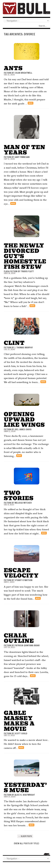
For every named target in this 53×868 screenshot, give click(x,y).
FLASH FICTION (11, 271)
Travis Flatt (27, 271)
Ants (13, 68)
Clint (14, 343)
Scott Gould (21, 733)
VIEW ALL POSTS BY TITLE (26, 843)
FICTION (7, 73)
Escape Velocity (21, 573)
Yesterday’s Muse (25, 788)
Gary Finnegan (22, 157)
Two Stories (19, 496)
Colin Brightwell (23, 73)
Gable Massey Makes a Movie (19, 721)
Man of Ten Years (25, 150)
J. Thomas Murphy (24, 348)
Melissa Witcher (23, 503)
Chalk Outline (19, 638)
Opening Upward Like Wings (24, 420)
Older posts (25, 836)
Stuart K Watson (23, 580)
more (31, 103)
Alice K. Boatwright (25, 795)
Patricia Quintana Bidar (27, 645)
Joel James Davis (23, 429)
